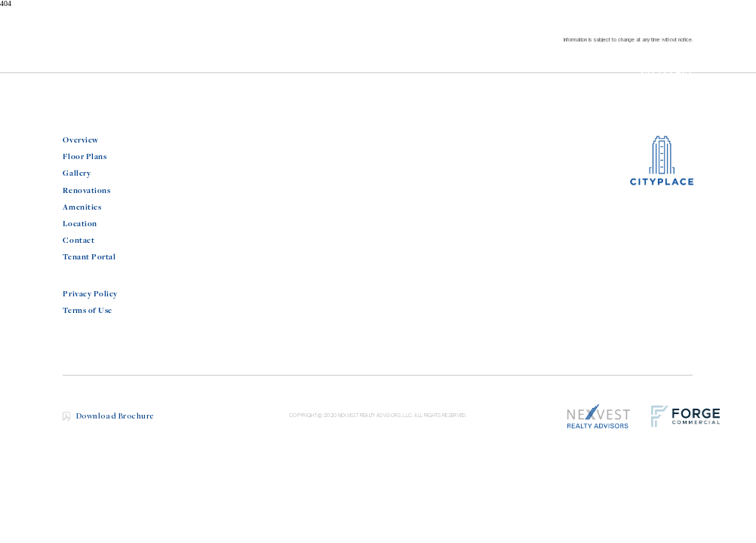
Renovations (86, 191)
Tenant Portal (89, 257)
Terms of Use (87, 311)
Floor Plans (85, 157)
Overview (80, 140)
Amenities (82, 207)
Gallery (77, 173)
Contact (78, 241)
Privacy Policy (90, 294)
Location (80, 224)
